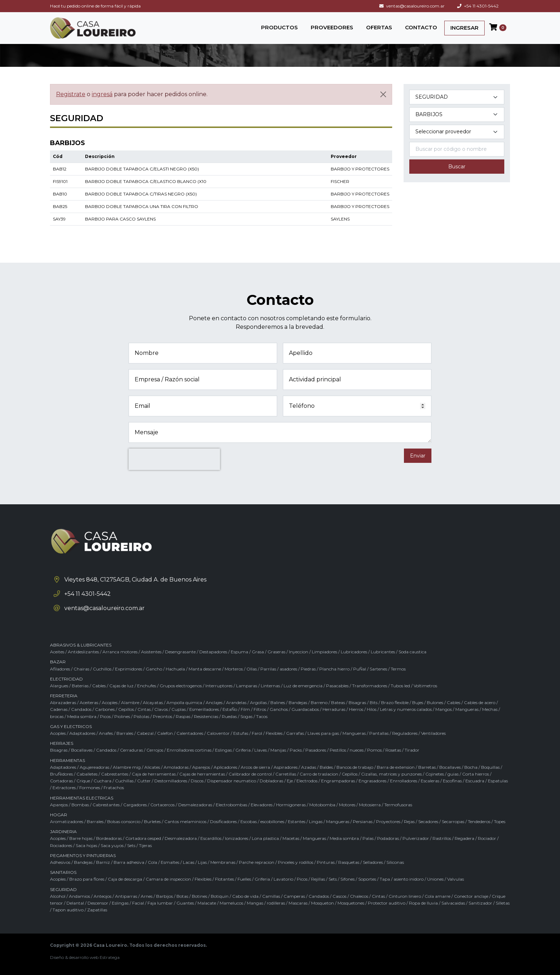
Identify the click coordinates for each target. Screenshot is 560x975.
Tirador (412, 750)
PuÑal (360, 669)
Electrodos (307, 781)
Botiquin (220, 896)
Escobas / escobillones (262, 821)
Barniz (103, 862)
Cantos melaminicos (185, 821)
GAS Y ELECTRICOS (71, 726)
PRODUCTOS (279, 27)
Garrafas (295, 733)
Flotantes (224, 879)
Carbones (105, 709)
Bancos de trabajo (355, 767)
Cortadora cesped (143, 838)
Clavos (161, 709)
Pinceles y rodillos (296, 862)
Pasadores (316, 750)
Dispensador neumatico (232, 781)
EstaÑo (230, 709)
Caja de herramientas (154, 774)
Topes (500, 821)
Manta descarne (205, 669)
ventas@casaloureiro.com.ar (412, 6)
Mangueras (467, 709)
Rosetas (393, 750)
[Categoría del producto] (457, 97)
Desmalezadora (181, 838)
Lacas (189, 862)
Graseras (276, 652)
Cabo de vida (245, 896)
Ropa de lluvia (423, 903)
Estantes (297, 821)
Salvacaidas (453, 903)
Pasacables (337, 686)
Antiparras (126, 896)
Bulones (435, 702)
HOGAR (59, 815)
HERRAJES (62, 743)
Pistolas (141, 716)
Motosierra (370, 805)
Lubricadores (354, 652)
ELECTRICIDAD (66, 679)
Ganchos (279, 709)
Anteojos (102, 896)
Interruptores (219, 686)
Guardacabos (305, 709)
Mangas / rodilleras (266, 903)
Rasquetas (349, 862)
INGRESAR (464, 28)
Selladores (373, 862)
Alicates (152, 767)
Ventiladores (433, 733)
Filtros (260, 709)
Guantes (185, 903)
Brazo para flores (87, 879)
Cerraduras (131, 750)
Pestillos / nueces (347, 750)
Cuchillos (102, 669)
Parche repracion (257, 862)
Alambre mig (127, 767)
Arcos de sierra (255, 767)
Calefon (165, 733)
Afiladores (60, 669)
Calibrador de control (250, 774)
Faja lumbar (160, 903)
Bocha (471, 767)
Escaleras (430, 781)
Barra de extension (396, 767)
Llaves (261, 750)
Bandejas (298, 702)
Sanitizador (480, 903)
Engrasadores (372, 781)
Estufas (241, 733)
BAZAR (58, 662)
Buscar (457, 167)
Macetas (291, 838)
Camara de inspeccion (168, 879)
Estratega (110, 957)
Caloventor (218, 733)
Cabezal (145, 733)
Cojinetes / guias (442, 774)
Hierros (356, 709)
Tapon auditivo (68, 910)
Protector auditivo (387, 903)
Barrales (125, 733)
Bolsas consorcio (124, 821)
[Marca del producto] (457, 132)
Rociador (487, 838)
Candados (81, 709)
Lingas (316, 821)
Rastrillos (442, 838)
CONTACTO (421, 27)
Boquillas (490, 767)
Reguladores (405, 733)
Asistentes (151, 652)
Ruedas (229, 716)
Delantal (75, 903)
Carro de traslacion (319, 774)
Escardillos (211, 838)
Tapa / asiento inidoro (402, 879)
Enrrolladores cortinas (189, 750)
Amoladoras (176, 767)
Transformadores (370, 686)
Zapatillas (97, 910)
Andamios (79, 896)
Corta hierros (476, 774)
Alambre (130, 702)
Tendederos (479, 821)
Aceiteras (89, 702)
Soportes (367, 879)
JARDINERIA (63, 832)
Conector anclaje (471, 896)
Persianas (363, 821)
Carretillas (286, 774)
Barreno (319, 702)
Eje (290, 781)
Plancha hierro (334, 669)
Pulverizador (416, 838)
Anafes (106, 733)
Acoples (110, 702)
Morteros (234, 669)
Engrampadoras (338, 781)
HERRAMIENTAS (67, 760)
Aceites (57, 652)
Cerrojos (155, 750)
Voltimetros (425, 686)
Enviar (418, 456)
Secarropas (453, 821)
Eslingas (223, 750)
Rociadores (61, 845)
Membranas (223, 862)
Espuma (239, 652)
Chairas (81, 669)
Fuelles (244, 879)
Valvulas (456, 879)
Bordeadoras (109, 838)
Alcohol (58, 896)
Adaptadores (82, 733)
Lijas (202, 862)
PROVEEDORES (332, 27)
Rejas (409, 821)
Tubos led (400, 686)
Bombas (80, 805)
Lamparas (247, 686)
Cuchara (102, 781)
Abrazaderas (63, 702)
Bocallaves (82, 750)
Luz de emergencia (303, 686)
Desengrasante (180, 652)
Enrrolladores (404, 781)
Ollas (252, 669)
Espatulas (498, 781)
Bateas (338, 702)
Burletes (152, 821)
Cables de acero (480, 702)
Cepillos (126, 709)
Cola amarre (437, 896)
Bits (374, 702)
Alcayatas (153, 702)
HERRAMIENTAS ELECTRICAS (82, 798)
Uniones (435, 879)
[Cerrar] (383, 94)
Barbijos (164, 896)
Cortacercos (162, 805)
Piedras (308, 669)
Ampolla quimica (184, 702)
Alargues (59, 686)
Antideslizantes (83, 652)
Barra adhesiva (129, 862)
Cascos (339, 896)
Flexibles (274, 733)
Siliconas (395, 862)
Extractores (64, 788)
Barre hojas (81, 838)
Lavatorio (283, 879)
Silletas (503, 903)
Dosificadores (223, 821)
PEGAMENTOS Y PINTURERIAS (83, 855)
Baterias (80, 686)
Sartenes (378, 669)
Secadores (428, 821)
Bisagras (357, 702)
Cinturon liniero (405, 896)
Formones (90, 788)
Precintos (162, 716)
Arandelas (236, 702)
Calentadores (190, 733)
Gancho (154, 669)
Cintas (144, 709)
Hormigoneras (291, 805)
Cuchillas (124, 781)
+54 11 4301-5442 (478, 6)
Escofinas (452, 781)
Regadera (464, 838)
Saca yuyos (112, 845)
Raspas (183, 716)
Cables (99, 686)
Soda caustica (412, 652)
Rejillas (318, 879)
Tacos (262, 716)
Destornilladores (171, 781)
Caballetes (87, 774)
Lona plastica (265, 838)
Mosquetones (351, 903)
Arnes (147, 896)
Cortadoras (61, 781)
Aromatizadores (67, 821)
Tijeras (145, 845)
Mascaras (298, 903)
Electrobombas (231, 805)
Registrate (71, 94)
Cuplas (179, 709)
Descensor (98, 903)
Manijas (278, 750)
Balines (278, 702)
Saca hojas (86, 845)
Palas (368, 838)
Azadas (309, 767)
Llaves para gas (323, 733)
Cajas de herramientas (202, 774)
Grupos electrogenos (181, 686)
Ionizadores (237, 838)
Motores (347, 805)
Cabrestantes (115, 774)
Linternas (270, 686)
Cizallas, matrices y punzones (391, 774)
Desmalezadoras (195, 805)
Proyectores (388, 821)
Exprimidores (129, 669)
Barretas (427, 767)
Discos (197, 781)
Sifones (347, 879)
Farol (257, 733)
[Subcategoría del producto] (457, 115)
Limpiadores (324, 652)
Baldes (326, 767)
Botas (182, 896)
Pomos (374, 750)
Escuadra (475, 781)
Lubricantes (383, 652)
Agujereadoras (94, 767)
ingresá (102, 94)
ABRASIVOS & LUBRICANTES (81, 645)
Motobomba (322, 805)
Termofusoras (398, 805)
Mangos (444, 709)
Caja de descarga (125, 879)
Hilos (372, 709)
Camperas (294, 896)
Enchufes (147, 686)
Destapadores (213, 652)
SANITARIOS (63, 872)
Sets (131, 845)
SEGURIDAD (63, 889)
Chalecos (359, 896)
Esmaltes (170, 862)
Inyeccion (299, 652)
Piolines (122, 716)
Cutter (144, 781)
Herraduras (334, 709)
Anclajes (214, 702)
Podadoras (388, 838)
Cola (152, 862)
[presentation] (174, 459)
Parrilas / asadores (279, 669)
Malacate (207, 903)
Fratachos (114, 788)
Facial (138, 903)
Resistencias (206, 716)
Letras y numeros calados (406, 709)
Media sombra (82, 716)
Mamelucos (231, 903)
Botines (199, 896)
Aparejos (201, 767)
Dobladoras (271, 781)
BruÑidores (61, 774)
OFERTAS (379, 27)
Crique (83, 781)
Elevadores (262, 805)
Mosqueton (322, 903)
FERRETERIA (64, 696)
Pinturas (326, 862)
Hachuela (175, 669)
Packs (296, 750)
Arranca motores (120, 652)
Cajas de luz (121, 686)
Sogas (246, 716)
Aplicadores (225, 767)
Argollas (258, 702)
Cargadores (135, 805)
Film (245, 709)
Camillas (271, 896)
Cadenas (59, 709)
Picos (105, 716)
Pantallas (379, 733)
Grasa (258, 652)
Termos (398, 669)
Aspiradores (286, 767)
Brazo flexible (395, 702)
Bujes (418, 702)
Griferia (243, 750)
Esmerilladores (204, 709)
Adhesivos (60, 862)
